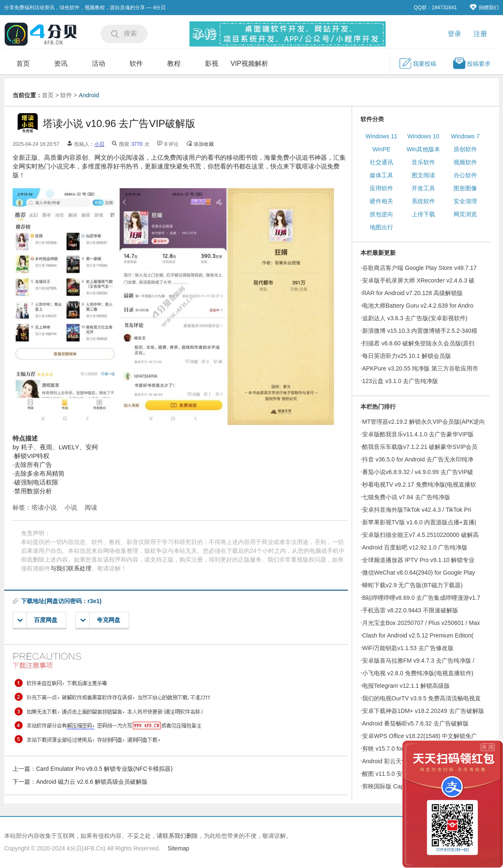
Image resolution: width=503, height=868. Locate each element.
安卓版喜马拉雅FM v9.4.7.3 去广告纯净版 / (418, 661)
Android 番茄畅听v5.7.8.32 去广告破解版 (415, 723)
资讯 (61, 63)
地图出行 (381, 227)
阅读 (91, 507)
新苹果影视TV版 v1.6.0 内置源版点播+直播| (419, 522)
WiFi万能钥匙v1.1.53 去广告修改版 (408, 648)
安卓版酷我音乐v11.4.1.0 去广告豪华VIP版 (418, 434)
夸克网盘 (100, 620)
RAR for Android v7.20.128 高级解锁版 (412, 293)
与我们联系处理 (71, 568)
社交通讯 (381, 162)
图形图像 (465, 188)
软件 (136, 63)
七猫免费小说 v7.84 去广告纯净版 (406, 497)
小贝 (99, 144)
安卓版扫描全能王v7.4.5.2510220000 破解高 (420, 535)
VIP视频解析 (249, 63)
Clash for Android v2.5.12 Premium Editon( (418, 635)
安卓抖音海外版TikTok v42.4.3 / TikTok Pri (417, 510)
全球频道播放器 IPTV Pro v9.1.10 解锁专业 (418, 560)
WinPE (382, 149)
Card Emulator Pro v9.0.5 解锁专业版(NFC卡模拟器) (104, 769)
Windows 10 (423, 136)
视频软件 (465, 162)
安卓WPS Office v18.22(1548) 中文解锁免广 (420, 736)
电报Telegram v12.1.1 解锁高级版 (406, 686)
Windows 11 (381, 136)
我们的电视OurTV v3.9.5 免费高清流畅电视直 (421, 698)
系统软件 (423, 201)
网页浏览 (465, 214)
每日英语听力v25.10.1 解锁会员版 (407, 356)
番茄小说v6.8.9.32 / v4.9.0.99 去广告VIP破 (418, 472)
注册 (480, 34)
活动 (99, 63)
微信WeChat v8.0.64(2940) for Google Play (419, 573)
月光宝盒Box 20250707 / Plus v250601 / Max (421, 623)
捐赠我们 (484, 7)
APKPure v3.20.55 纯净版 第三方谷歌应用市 (420, 368)
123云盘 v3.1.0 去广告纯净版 (400, 381)
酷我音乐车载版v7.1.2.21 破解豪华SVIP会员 (420, 447)
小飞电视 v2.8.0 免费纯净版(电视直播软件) (418, 673)
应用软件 (381, 188)
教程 (174, 63)
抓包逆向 (381, 214)
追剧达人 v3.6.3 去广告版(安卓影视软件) (415, 318)
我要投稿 (417, 63)
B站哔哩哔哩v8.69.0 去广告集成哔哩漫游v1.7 (421, 598)
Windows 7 (465, 136)
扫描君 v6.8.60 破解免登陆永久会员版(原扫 (418, 343)
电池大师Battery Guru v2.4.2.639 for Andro (418, 306)
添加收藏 (204, 144)
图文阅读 (423, 175)
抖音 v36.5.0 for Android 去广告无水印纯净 (418, 459)
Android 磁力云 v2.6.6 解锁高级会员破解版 (92, 782)
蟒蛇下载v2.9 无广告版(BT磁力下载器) (412, 585)
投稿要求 (472, 63)
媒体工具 (381, 175)
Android (89, 95)
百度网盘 (38, 620)
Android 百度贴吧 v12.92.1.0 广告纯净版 (415, 547)
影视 (212, 63)
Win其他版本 (423, 149)
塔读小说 (44, 507)
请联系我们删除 (177, 836)
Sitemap (178, 848)
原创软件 (465, 149)
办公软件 (465, 175)
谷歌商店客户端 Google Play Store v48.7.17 (419, 268)
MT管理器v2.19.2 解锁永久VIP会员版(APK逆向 (424, 422)
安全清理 (465, 201)
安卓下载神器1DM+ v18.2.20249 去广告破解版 (423, 711)
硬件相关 (381, 201)
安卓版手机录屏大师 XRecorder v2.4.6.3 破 (418, 280)
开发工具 (423, 188)
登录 (454, 34)
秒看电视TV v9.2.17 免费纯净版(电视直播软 (419, 485)
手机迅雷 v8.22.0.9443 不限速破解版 (410, 610)
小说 (71, 507)
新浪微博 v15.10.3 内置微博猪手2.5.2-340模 (420, 331)
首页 (23, 63)
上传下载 (423, 214)
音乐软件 (423, 162)
